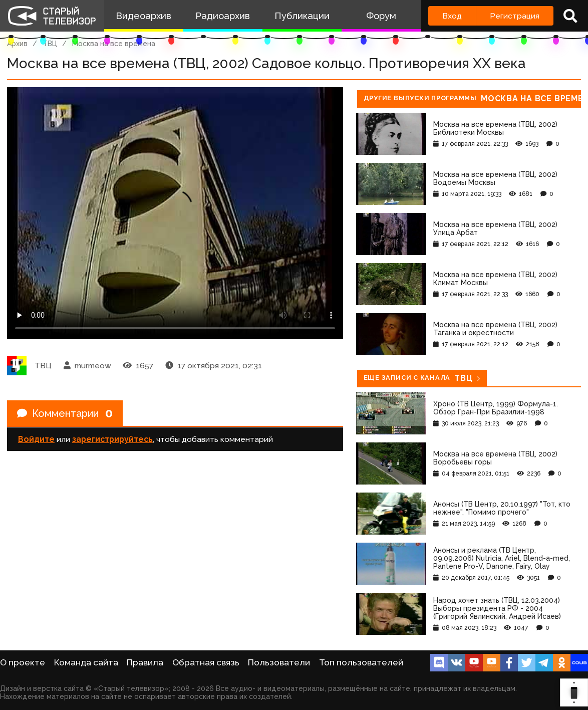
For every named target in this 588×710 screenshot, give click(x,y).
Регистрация (515, 16)
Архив (17, 44)
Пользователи (279, 662)
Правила (145, 662)
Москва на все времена (114, 44)
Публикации (302, 16)
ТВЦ (50, 44)
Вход (452, 16)
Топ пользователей (361, 662)
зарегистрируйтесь (112, 439)
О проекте (23, 662)
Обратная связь (206, 662)
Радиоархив (223, 16)
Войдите (36, 439)
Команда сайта (86, 662)
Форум (381, 16)
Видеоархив (143, 16)
